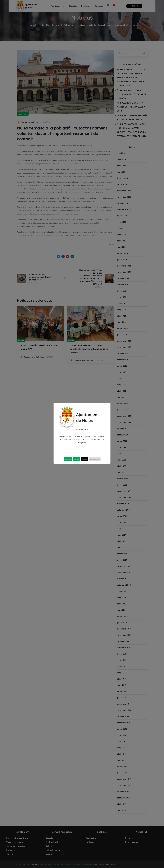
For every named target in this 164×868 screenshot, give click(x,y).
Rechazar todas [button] (95, 459)
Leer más (68, 459)
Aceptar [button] (76, 459)
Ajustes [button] (85, 459)
